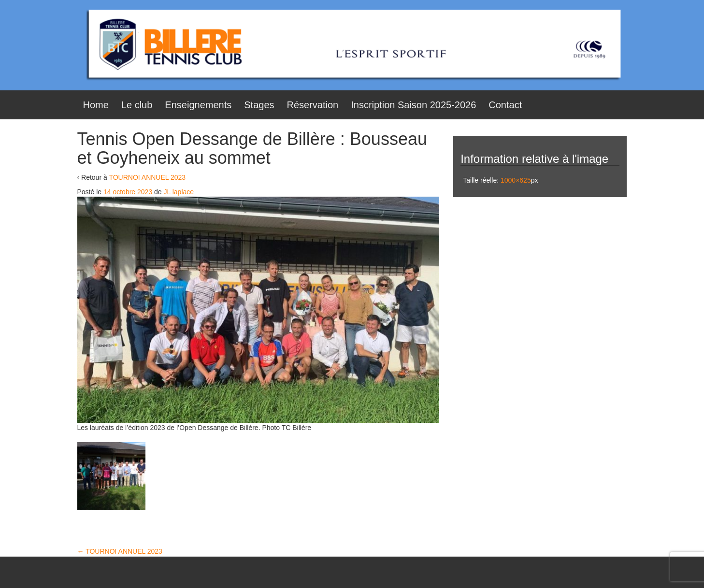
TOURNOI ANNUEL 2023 (147, 177)
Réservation (313, 105)
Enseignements (198, 105)
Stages (259, 105)
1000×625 (516, 180)
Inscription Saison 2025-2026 (413, 105)
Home (96, 105)
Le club (137, 105)
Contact (505, 105)
